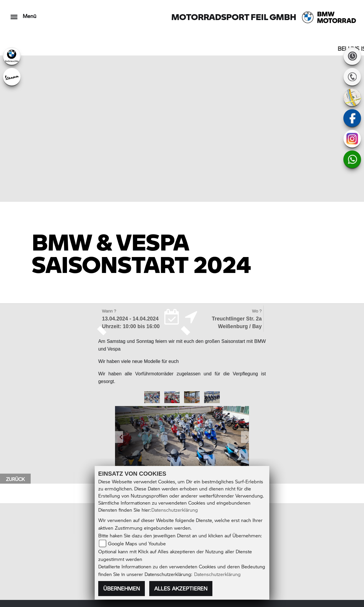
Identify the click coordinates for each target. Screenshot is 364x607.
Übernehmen (122, 588)
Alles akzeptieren (181, 588)
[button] (119, 437)
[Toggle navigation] (14, 14)
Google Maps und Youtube (137, 543)
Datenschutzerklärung (175, 510)
